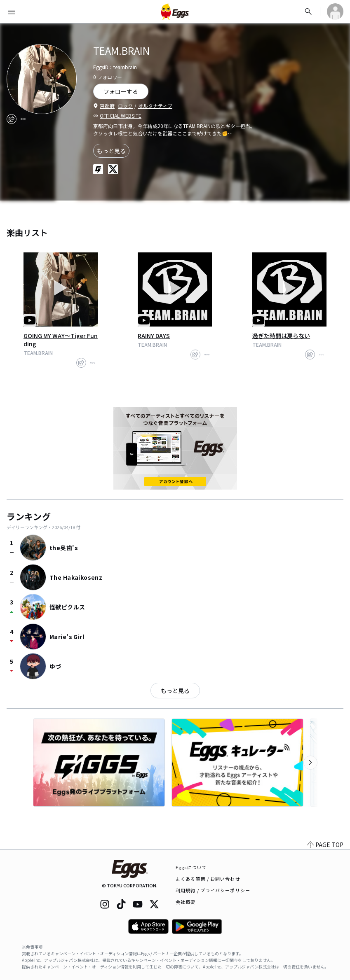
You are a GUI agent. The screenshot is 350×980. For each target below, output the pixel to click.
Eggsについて (191, 867)
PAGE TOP (325, 845)
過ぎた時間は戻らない (281, 336)
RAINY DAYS (154, 336)
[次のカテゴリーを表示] (310, 763)
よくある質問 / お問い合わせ (208, 879)
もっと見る (111, 151)
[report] (23, 119)
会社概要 (186, 902)
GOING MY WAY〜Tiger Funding (61, 340)
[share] (12, 119)
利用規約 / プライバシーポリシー (213, 890)
